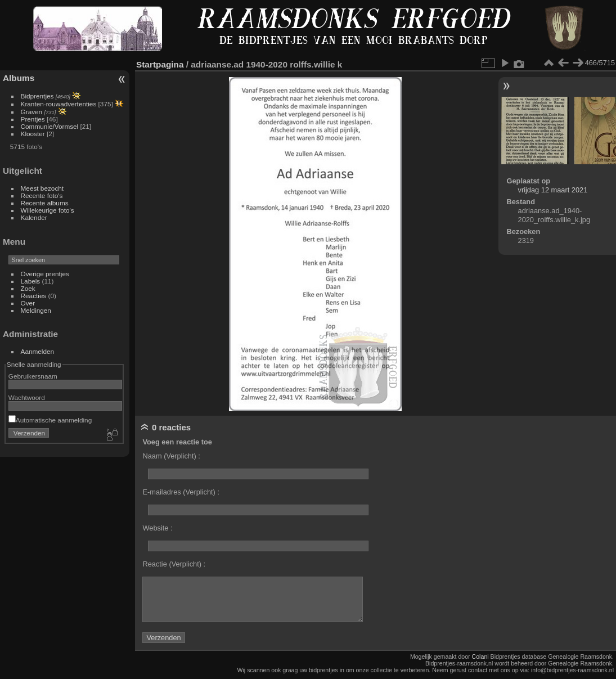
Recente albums (45, 203)
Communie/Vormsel (50, 126)
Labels (31, 281)
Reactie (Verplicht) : (174, 564)
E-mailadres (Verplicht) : (181, 492)
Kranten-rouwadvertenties (59, 104)
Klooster (33, 134)
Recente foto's (42, 195)
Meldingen (36, 310)
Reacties (34, 296)
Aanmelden (38, 351)
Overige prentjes (45, 274)
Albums (19, 78)
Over (28, 303)
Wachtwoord (27, 397)
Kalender (34, 217)
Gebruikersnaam (33, 376)
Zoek (28, 288)
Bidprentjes (37, 96)
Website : (157, 528)
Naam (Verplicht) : (171, 456)
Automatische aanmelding (50, 420)
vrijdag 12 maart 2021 (553, 190)
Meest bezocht (42, 188)
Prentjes (33, 119)
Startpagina (160, 64)
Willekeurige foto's (48, 210)
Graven (32, 112)
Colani (480, 656)
